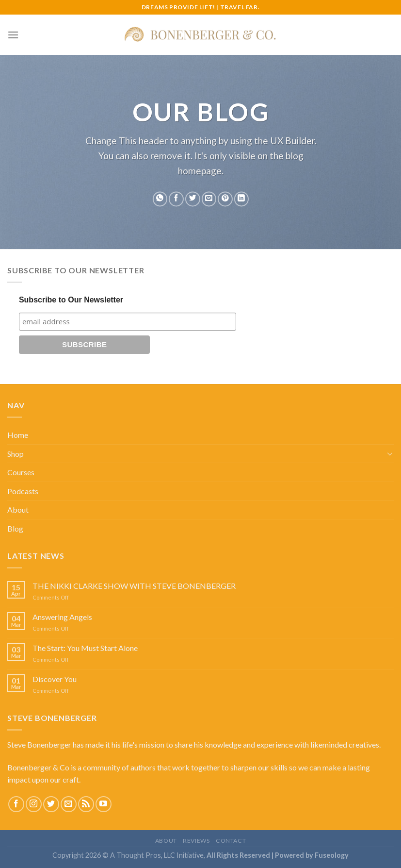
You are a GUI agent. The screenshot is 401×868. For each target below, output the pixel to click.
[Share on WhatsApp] (160, 199)
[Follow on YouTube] (104, 804)
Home (18, 435)
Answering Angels (62, 617)
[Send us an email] (69, 804)
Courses (21, 472)
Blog (15, 528)
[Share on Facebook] (176, 199)
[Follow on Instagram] (34, 804)
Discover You (55, 679)
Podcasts (23, 491)
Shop (16, 454)
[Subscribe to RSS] (86, 804)
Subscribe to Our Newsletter (71, 300)
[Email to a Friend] (209, 199)
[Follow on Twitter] (51, 804)
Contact (231, 841)
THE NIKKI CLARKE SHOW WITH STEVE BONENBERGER (134, 586)
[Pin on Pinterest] (225, 199)
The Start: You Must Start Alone (85, 648)
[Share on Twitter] (192, 199)
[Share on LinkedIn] (241, 199)
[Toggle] (390, 453)
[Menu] (13, 35)
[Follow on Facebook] (16, 804)
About (18, 509)
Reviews (196, 841)
